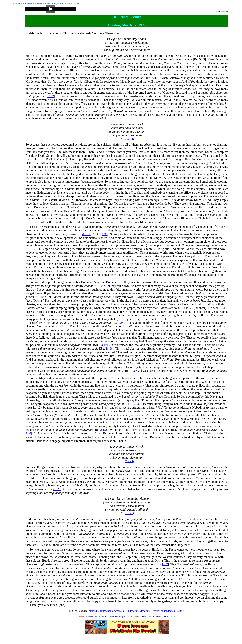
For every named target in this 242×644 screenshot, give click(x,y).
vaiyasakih (125, 163)
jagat (36, 96)
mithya (46, 289)
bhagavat (74, 345)
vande (108, 50)
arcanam (115, 131)
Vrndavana (81, 200)
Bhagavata (154, 349)
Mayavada (216, 396)
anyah (95, 111)
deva (92, 323)
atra (207, 349)
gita (212, 93)
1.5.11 (129, 513)
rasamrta (136, 396)
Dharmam (48, 345)
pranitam (87, 345)
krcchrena (41, 286)
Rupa (160, 396)
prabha (104, 78)
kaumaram (73, 430)
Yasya (95, 78)
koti (143, 78)
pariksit (166, 159)
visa (184, 315)
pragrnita (112, 519)
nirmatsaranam (75, 564)
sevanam (137, 128)
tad (107, 498)
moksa (72, 234)
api (149, 502)
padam (62, 286)
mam (69, 349)
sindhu (147, 396)
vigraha (118, 56)
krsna (225, 185)
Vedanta (220, 404)
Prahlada (109, 167)
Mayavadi (184, 267)
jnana (103, 426)
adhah (88, 286)
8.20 (108, 111)
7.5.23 (129, 139)
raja (95, 553)
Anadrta (150, 297)
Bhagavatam (101, 67)
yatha (55, 430)
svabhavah (135, 111)
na (48, 433)
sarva (36, 349)
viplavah (84, 493)
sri (108, 39)
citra (78, 519)
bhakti (61, 115)
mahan (130, 227)
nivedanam (136, 135)
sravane (155, 159)
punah (96, 400)
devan (107, 323)
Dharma (44, 234)
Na (184, 245)
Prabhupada (19, 3)
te (187, 245)
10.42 (50, 96)
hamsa (103, 553)
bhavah (85, 111)
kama (63, 234)
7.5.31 (35, 249)
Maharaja (63, 159)
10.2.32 (104, 286)
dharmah (174, 349)
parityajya (59, 349)
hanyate (188, 430)
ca (131, 46)
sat (133, 415)
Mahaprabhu (189, 78)
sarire (213, 430)
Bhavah (119, 111)
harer (95, 519)
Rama (118, 63)
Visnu (119, 59)
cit (137, 415)
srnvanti (110, 510)
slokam (124, 502)
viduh (193, 245)
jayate (42, 433)
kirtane (137, 163)
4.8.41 (86, 234)
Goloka (71, 207)
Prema (107, 227)
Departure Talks (44, 3)
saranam (86, 349)
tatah (70, 286)
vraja (95, 349)
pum (114, 227)
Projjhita (168, 360)
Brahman (76, 275)
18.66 (109, 349)
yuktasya (110, 46)
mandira (127, 43)
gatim (211, 245)
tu (79, 111)
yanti (85, 323)
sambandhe (33, 189)
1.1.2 (165, 564)
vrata (99, 323)
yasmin (107, 502)
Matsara (97, 568)
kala (166, 59)
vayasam (167, 519)
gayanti (121, 510)
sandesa (77, 422)
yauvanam (87, 430)
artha (54, 234)
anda (136, 78)
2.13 (103, 430)
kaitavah (198, 349)
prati (116, 502)
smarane (186, 167)
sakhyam (116, 135)
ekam (76, 349)
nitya (136, 39)
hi (217, 245)
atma (125, 135)
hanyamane (201, 430)
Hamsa (135, 553)
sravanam (94, 100)
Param (57, 297)
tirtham (178, 519)
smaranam (117, 128)
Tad (46, 493)
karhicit (149, 519)
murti (127, 59)
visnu (146, 159)
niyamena (176, 59)
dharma (197, 345)
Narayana (156, 63)
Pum (138, 227)
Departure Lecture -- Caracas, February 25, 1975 (110, 616)
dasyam (140, 131)
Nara (136, 59)
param (53, 286)
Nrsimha (128, 63)
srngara (110, 43)
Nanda (67, 218)
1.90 (105, 234)
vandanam (128, 131)
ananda (145, 415)
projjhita (186, 349)
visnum (223, 245)
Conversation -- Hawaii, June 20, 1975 (157, 616)
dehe (62, 430)
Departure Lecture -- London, (67, 3)
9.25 (121, 323)
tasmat (72, 111)
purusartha (166, 227)
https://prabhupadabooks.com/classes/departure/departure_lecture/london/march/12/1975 (137, 611)
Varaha (140, 63)
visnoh (110, 115)
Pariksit (51, 159)
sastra (29, 159)
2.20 (28, 433)
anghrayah (173, 297)
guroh (116, 50)
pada (128, 128)
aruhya (30, 286)
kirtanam (99, 115)
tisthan (188, 59)
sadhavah (143, 510)
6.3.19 (103, 345)
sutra (29, 408)
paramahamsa (120, 553)
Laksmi (169, 56)
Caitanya (174, 78)
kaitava (54, 564)
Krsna (179, 56)
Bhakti (126, 396)
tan (118, 43)
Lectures (31, 3)
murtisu (158, 59)
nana (143, 39)
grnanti (131, 510)
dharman (46, 349)
